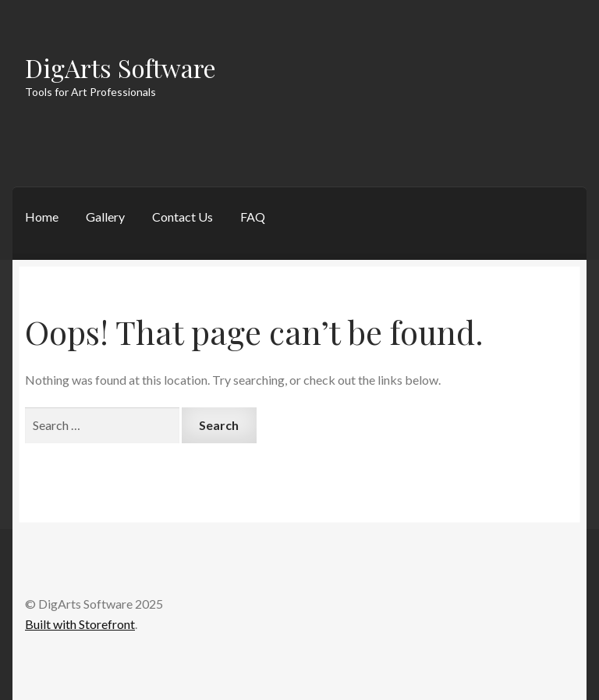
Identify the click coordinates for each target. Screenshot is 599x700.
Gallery (105, 217)
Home (42, 217)
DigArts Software (121, 68)
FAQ (253, 217)
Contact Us (183, 217)
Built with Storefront (80, 624)
